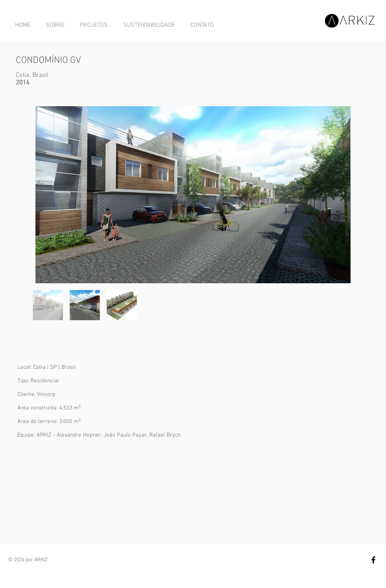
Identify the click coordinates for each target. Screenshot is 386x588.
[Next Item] (344, 195)
